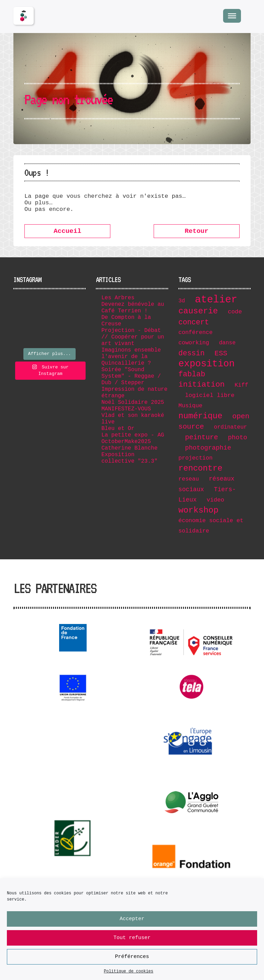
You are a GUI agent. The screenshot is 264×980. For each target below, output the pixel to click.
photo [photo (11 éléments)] (238, 438)
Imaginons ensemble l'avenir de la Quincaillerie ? (131, 357)
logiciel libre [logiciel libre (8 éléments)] (210, 395)
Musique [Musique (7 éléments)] (190, 406)
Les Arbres (118, 298)
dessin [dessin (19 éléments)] (191, 353)
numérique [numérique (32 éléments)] (200, 416)
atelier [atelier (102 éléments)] (216, 300)
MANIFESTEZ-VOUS (126, 409)
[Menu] (232, 16)
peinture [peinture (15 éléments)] (201, 437)
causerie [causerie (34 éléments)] (198, 311)
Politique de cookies (129, 973)
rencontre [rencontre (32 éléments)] (200, 468)
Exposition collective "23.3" (129, 458)
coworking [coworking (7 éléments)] (194, 343)
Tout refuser (132, 939)
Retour (196, 231)
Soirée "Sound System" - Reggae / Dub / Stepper (131, 376)
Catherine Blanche (129, 448)
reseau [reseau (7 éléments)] (189, 479)
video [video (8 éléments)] (215, 500)
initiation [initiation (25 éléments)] (202, 385)
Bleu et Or (118, 429)
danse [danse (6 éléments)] (227, 343)
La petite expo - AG (133, 435)
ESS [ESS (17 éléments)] (221, 353)
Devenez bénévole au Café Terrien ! (133, 308)
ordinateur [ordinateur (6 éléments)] (230, 427)
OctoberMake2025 (126, 442)
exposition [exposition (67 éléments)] (207, 364)
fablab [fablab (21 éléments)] (192, 374)
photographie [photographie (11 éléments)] (208, 448)
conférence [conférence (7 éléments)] (195, 332)
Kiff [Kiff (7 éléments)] (241, 385)
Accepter (132, 920)
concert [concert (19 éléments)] (194, 322)
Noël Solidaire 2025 (133, 402)
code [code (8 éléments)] (235, 312)
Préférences (132, 958)
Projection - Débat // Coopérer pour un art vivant (133, 337)
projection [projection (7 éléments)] (195, 458)
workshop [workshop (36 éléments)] (199, 510)
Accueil (68, 231)
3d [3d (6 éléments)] (182, 301)
